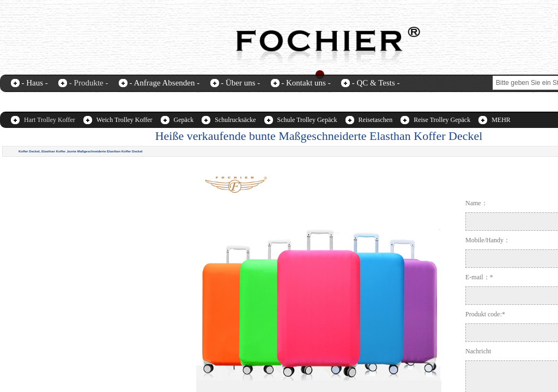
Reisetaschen (376, 120)
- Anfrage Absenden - (164, 83)
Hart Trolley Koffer (50, 120)
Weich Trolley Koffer (125, 120)
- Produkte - (89, 83)
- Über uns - (240, 83)
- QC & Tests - (376, 83)
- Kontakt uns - (306, 83)
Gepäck (184, 120)
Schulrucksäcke (235, 120)
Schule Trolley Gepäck (307, 120)
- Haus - (35, 83)
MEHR (501, 120)
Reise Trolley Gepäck (442, 120)
